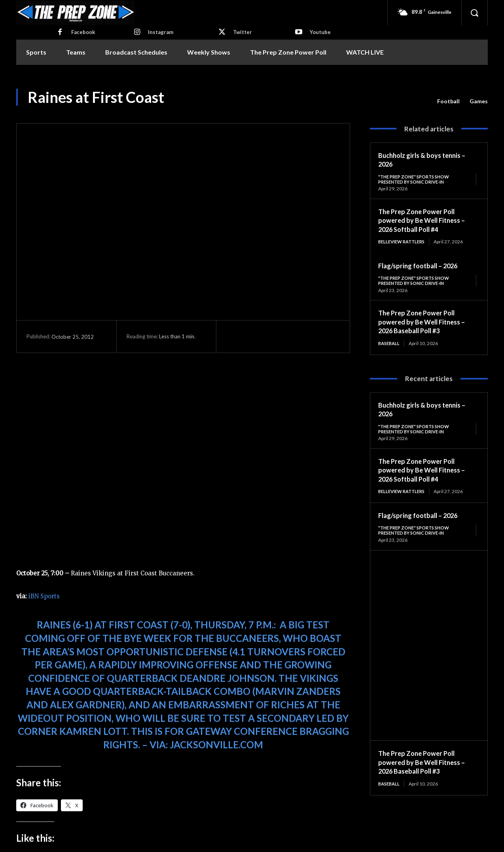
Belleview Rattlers (404, 243)
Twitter (243, 32)
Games (479, 101)
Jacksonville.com (216, 745)
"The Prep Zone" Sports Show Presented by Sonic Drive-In (417, 179)
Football (448, 101)
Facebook (83, 32)
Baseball (390, 345)
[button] (474, 13)
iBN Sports (44, 596)
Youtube (320, 32)
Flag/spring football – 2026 (422, 267)
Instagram (161, 32)
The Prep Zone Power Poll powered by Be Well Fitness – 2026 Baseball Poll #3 (425, 324)
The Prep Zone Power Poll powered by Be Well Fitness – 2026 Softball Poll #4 (425, 221)
